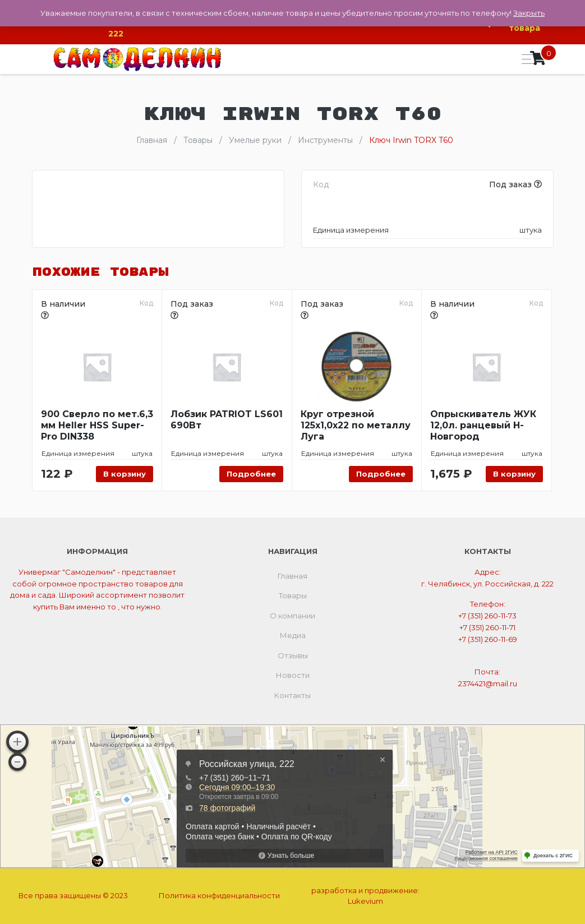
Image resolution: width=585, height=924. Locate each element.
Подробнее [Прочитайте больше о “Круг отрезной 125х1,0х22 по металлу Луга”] (381, 474)
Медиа (293, 635)
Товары (293, 595)
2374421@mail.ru (488, 683)
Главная (292, 576)
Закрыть (529, 13)
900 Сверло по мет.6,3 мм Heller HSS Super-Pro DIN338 (97, 425)
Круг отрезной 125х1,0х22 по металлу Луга (356, 425)
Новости (293, 675)
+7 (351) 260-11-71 (487, 627)
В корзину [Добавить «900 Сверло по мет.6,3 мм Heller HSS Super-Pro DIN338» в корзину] (125, 474)
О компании (292, 616)
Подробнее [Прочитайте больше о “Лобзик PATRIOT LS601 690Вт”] (251, 474)
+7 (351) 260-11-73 (487, 616)
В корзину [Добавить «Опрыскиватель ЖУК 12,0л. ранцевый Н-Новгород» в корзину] (514, 474)
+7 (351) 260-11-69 (488, 639)
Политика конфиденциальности (219, 895)
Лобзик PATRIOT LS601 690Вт (227, 420)
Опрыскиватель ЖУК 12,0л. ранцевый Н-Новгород (483, 425)
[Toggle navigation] (525, 59)
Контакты (292, 695)
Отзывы (293, 655)
